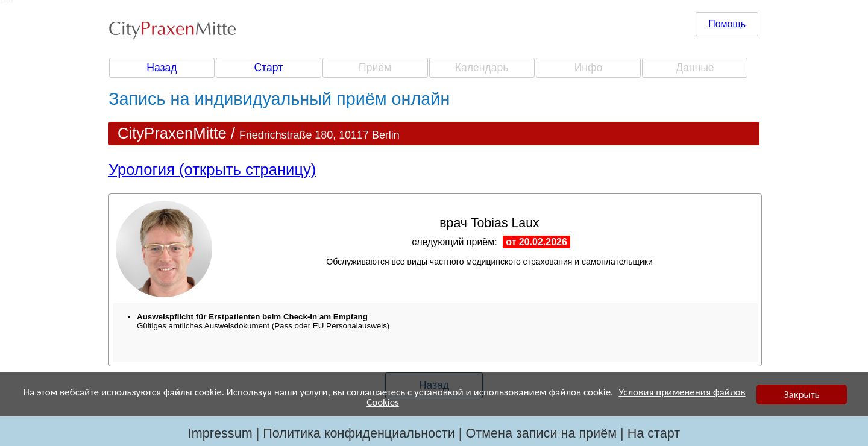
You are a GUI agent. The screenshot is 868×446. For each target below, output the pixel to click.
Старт (268, 68)
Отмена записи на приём (541, 433)
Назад (162, 68)
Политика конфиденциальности (359, 433)
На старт (654, 433)
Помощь (727, 24)
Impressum (220, 433)
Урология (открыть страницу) (212, 169)
